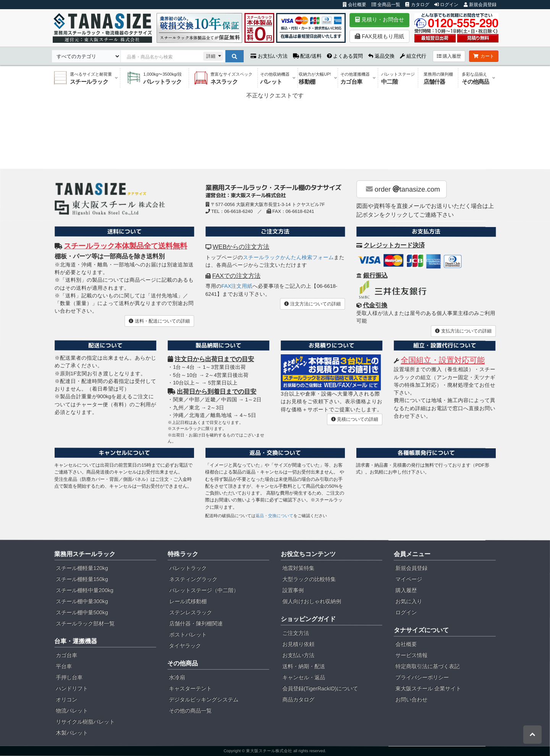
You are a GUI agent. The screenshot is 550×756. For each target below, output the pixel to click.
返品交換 (381, 56)
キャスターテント (190, 688)
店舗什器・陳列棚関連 (196, 623)
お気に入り (409, 601)
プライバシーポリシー (422, 677)
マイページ (409, 579)
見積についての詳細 (355, 419)
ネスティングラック (193, 579)
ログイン (446, 5)
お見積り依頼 (298, 644)
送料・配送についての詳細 (159, 321)
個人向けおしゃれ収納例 (312, 601)
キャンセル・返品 (304, 677)
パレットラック (188, 568)
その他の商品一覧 (190, 711)
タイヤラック (185, 646)
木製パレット (72, 733)
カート (484, 56)
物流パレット (72, 711)
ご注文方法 (296, 633)
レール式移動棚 (188, 601)
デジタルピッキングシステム (204, 699)
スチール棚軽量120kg (82, 568)
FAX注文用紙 (237, 286)
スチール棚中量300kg (82, 601)
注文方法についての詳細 (312, 304)
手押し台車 (69, 677)
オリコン (66, 699)
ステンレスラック (191, 612)
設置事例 (293, 590)
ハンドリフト (72, 688)
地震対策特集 (298, 568)
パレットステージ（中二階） (204, 590)
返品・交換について (274, 516)
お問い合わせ (411, 699)
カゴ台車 (66, 655)
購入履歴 (449, 56)
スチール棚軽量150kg (82, 579)
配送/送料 (307, 56)
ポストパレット (188, 634)
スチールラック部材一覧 (85, 623)
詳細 (211, 56)
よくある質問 (345, 56)
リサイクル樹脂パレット (85, 722)
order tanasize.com (403, 189)
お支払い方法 (269, 56)
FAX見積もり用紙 (379, 36)
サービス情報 (411, 655)
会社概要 (354, 5)
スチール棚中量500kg (82, 612)
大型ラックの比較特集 (309, 579)
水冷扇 (177, 677)
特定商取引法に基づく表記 (427, 666)
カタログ (417, 5)
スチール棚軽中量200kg (84, 590)
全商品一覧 (386, 5)
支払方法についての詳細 (463, 331)
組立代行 (413, 56)
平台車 (64, 666)
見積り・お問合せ (380, 19)
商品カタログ (298, 699)
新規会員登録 (480, 5)
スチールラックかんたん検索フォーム (288, 257)
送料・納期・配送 (304, 666)
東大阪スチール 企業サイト (428, 688)
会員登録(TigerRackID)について (320, 688)
